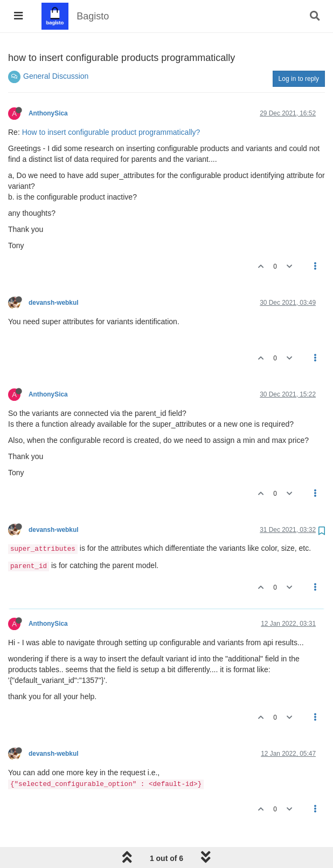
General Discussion (56, 76)
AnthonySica (48, 113)
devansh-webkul (54, 303)
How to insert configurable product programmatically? (111, 132)
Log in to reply (299, 79)
